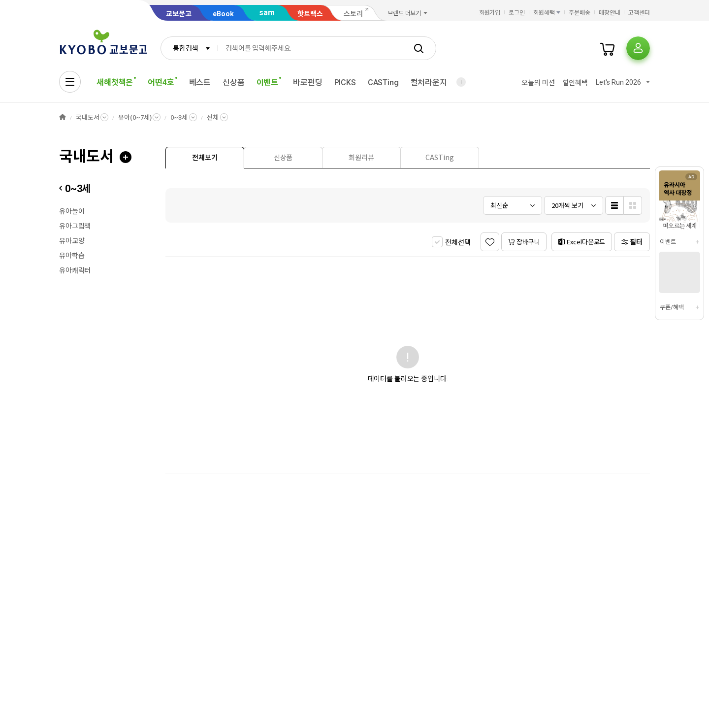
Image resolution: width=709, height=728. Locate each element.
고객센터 (639, 13)
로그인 (517, 13)
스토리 (353, 14)
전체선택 (458, 242)
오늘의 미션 (538, 83)
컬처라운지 (429, 83)
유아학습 (72, 256)
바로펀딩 (307, 83)
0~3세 (179, 117)
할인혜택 (575, 83)
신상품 (234, 83)
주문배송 (580, 13)
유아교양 (72, 241)
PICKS (345, 83)
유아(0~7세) (135, 117)
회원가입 (490, 13)
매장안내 (610, 13)
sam (267, 13)
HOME (63, 117)
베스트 (200, 83)
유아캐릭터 (75, 270)
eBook (223, 14)
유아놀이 (72, 211)
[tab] (205, 157)
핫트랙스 (310, 14)
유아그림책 (75, 226)
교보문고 (179, 14)
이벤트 (668, 242)
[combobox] (189, 48)
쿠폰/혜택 (672, 307)
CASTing (383, 83)
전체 (213, 117)
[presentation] (205, 158)
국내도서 (87, 117)
